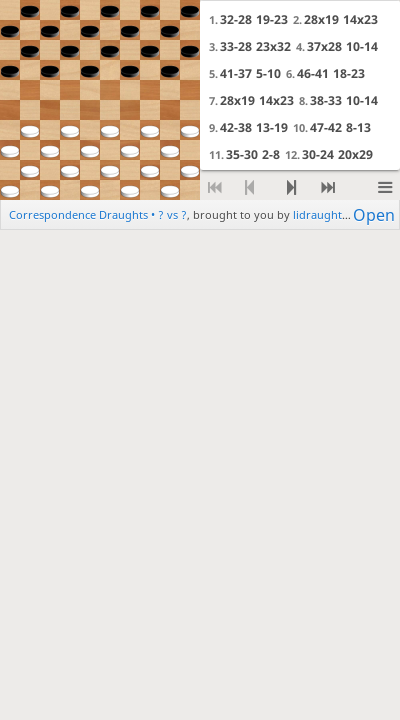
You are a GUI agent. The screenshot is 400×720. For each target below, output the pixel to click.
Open (374, 214)
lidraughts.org (331, 214)
